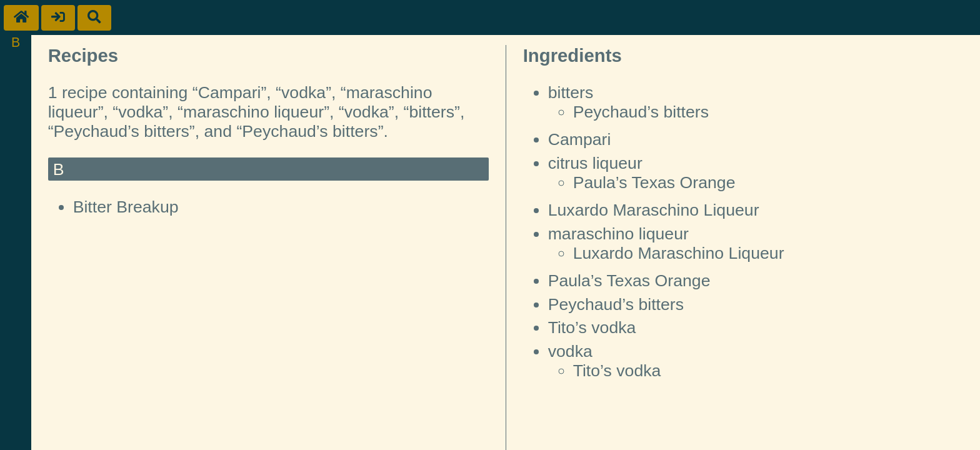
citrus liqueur (595, 163)
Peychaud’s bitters (641, 112)
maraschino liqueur (618, 234)
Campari (580, 139)
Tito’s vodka (592, 327)
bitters (571, 92)
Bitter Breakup (126, 207)
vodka (570, 351)
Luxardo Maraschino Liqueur (654, 210)
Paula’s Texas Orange (654, 182)
